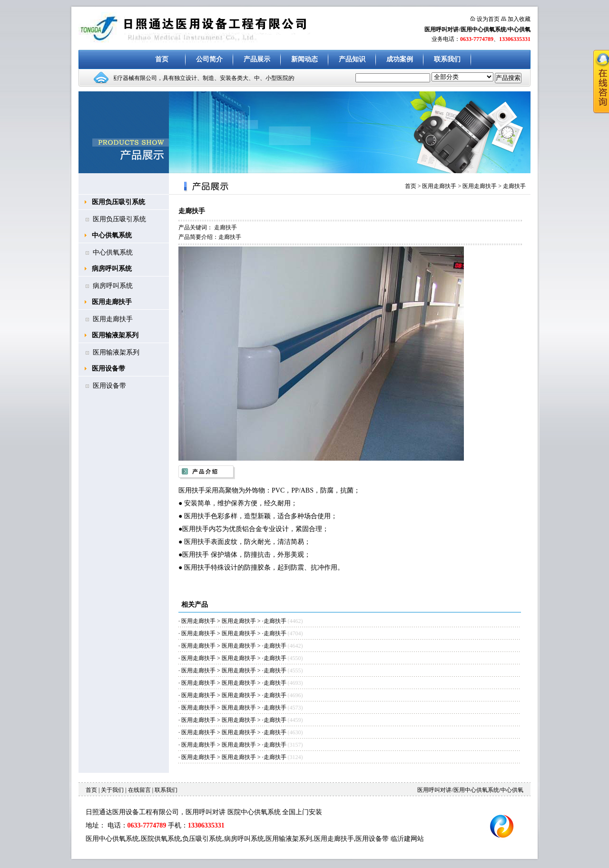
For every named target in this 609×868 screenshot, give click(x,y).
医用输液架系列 (115, 335)
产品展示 (257, 59)
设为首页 (488, 19)
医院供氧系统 (161, 839)
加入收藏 (519, 19)
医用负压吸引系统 (118, 202)
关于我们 (112, 790)
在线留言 (139, 790)
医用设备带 (108, 369)
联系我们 (447, 59)
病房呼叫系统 (112, 269)
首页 (162, 59)
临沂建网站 (407, 839)
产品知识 (352, 59)
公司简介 (209, 59)
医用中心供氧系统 (112, 839)
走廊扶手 (514, 186)
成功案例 (400, 59)
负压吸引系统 (202, 839)
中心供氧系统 (112, 235)
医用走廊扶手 (112, 302)
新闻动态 (304, 59)
